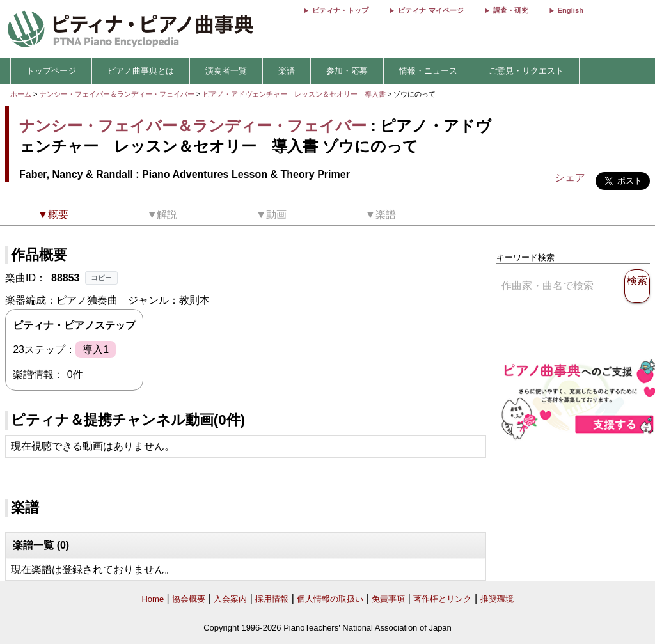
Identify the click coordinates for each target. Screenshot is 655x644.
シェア (570, 177)
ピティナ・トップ (340, 10)
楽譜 (287, 71)
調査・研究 (511, 10)
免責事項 (388, 599)
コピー (101, 278)
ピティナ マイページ (430, 10)
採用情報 (272, 599)
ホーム (21, 94)
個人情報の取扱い (330, 599)
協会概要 (189, 599)
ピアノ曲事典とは (141, 71)
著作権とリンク (442, 599)
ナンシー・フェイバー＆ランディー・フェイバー (117, 94)
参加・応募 (347, 71)
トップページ (51, 71)
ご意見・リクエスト (526, 71)
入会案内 (230, 599)
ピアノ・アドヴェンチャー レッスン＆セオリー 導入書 (295, 94)
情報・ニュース (428, 71)
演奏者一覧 (226, 71)
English (571, 10)
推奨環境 (497, 599)
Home (153, 599)
